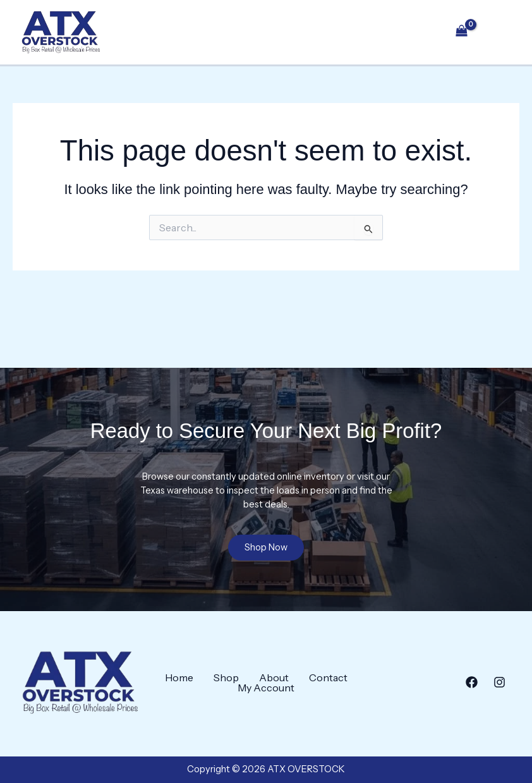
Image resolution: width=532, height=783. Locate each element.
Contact (328, 677)
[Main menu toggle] (499, 37)
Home (179, 677)
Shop (226, 677)
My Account (266, 688)
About (274, 677)
